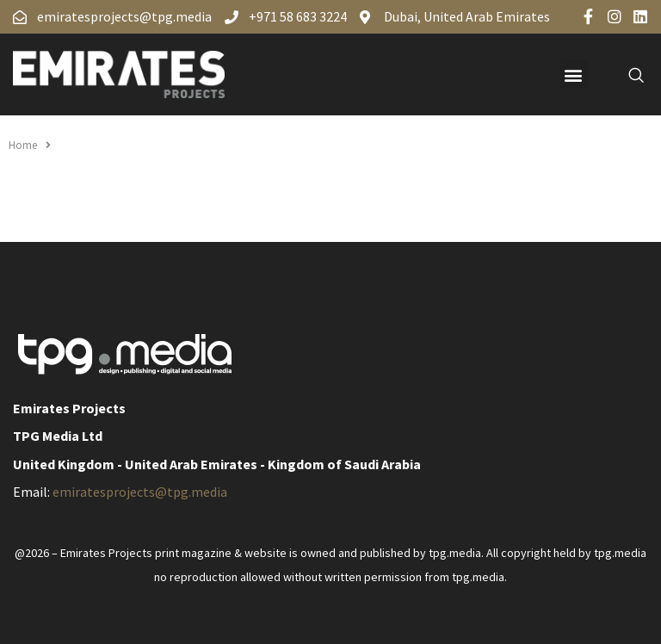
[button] (574, 74)
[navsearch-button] (627, 75)
